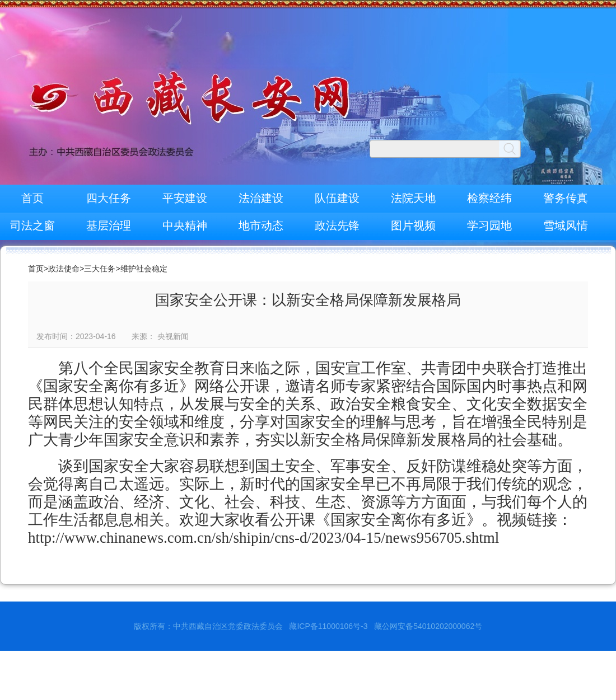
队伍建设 (337, 198)
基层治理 (109, 225)
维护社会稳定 (144, 269)
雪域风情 (566, 225)
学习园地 (489, 225)
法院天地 (413, 198)
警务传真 (566, 198)
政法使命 (64, 269)
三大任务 (100, 269)
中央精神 (185, 225)
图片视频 (413, 225)
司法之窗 (32, 225)
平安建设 (185, 198)
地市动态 (261, 225)
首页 (32, 198)
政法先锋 (337, 225)
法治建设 (261, 198)
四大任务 (109, 198)
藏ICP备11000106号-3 (328, 626)
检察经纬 (489, 198)
